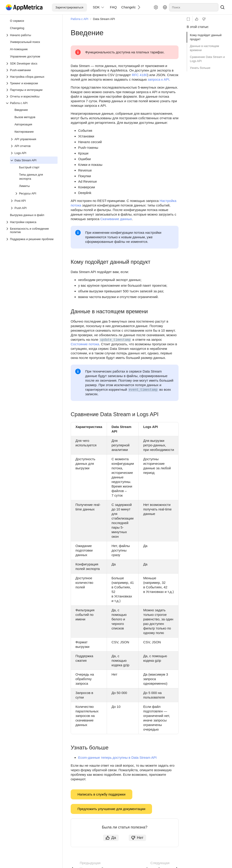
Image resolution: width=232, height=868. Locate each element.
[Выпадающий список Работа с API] (31, 103)
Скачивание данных (116, 219)
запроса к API (158, 79)
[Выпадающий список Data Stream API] (12, 160)
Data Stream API (104, 19)
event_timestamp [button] (143, 390)
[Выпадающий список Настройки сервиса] (31, 222)
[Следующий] (137, 7)
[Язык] (165, 7)
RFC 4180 (140, 75)
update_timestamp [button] (115, 340)
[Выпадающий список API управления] (12, 139)
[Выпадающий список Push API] (12, 208)
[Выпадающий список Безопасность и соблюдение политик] (31, 230)
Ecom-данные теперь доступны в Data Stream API (117, 757)
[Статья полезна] (197, 19)
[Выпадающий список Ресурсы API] (17, 194)
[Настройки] (156, 7)
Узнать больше (200, 68)
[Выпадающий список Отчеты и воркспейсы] (31, 96)
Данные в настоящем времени (204, 48)
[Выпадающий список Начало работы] (31, 35)
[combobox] (194, 7)
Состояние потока (85, 344)
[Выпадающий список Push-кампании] (31, 70)
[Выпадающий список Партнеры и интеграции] (31, 90)
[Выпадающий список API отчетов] (34, 146)
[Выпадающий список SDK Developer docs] (31, 63)
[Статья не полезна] (204, 19)
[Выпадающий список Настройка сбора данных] (31, 77)
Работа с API (80, 19)
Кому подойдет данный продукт (206, 37)
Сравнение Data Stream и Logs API (207, 59)
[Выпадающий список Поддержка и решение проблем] (8, 239)
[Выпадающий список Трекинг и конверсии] (31, 83)
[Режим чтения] (188, 19)
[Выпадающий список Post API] (12, 201)
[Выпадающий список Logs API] (12, 153)
